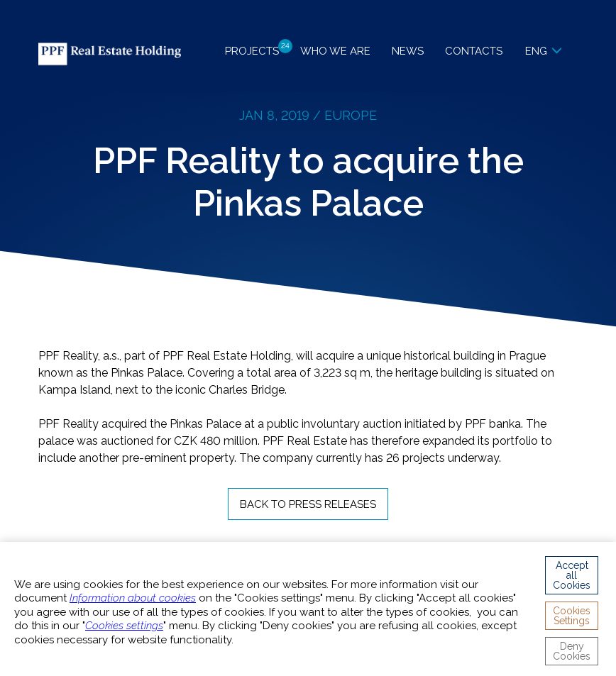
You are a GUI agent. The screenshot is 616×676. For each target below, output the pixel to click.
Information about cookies (133, 598)
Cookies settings (124, 626)
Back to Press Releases (308, 504)
